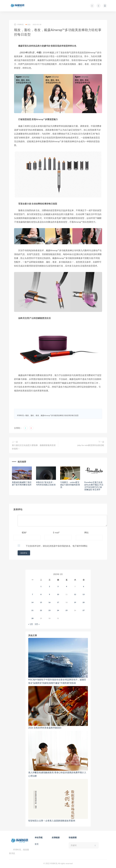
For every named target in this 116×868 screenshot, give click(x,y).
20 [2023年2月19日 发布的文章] (84, 602)
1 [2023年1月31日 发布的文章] (41, 586)
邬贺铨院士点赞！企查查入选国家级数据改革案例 (52, 821)
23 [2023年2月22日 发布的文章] (50, 610)
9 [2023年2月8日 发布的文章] (49, 594)
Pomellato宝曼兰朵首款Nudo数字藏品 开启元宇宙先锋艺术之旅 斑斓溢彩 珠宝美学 (94, 486)
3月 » (37, 624)
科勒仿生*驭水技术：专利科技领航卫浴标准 (46, 483)
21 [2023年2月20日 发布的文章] (33, 610)
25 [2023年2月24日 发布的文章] (67, 610)
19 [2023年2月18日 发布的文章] (75, 602)
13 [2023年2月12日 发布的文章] (84, 594)
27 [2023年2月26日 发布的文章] (84, 610)
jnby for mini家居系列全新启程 (91, 445)
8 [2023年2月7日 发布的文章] (41, 594)
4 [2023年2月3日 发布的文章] (67, 586)
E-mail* (57, 532)
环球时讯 (19, 25)
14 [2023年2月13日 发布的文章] (33, 602)
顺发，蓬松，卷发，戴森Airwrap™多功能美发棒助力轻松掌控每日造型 (52, 415)
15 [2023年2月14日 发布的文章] (41, 602)
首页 (37, 844)
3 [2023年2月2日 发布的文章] (58, 586)
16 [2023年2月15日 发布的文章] (50, 602)
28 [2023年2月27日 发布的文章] (33, 618)
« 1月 (31, 624)
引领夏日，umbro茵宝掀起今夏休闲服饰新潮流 (70, 485)
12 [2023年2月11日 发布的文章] (75, 594)
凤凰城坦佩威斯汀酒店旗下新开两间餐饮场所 (22, 483)
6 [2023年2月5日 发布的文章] (84, 586)
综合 (28, 24)
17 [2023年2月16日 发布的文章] (58, 602)
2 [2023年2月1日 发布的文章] (49, 586)
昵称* (24, 532)
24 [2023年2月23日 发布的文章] (58, 610)
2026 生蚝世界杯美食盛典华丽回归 (45, 728)
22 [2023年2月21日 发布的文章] (41, 610)
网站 (86, 532)
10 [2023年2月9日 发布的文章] (58, 594)
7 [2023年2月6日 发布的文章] (32, 594)
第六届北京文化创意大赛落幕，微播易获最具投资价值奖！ (34, 447)
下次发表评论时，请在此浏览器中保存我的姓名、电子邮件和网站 (57, 546)
